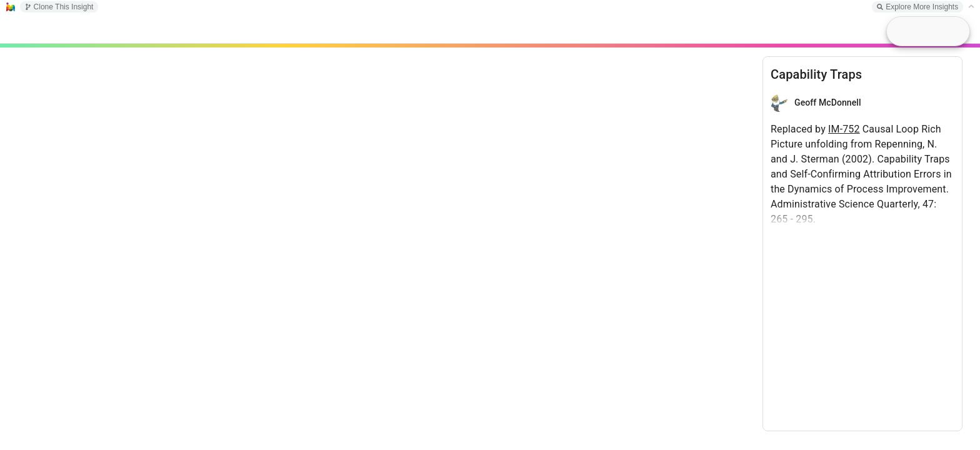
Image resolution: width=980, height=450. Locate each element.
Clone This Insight (59, 7)
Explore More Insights (917, 7)
